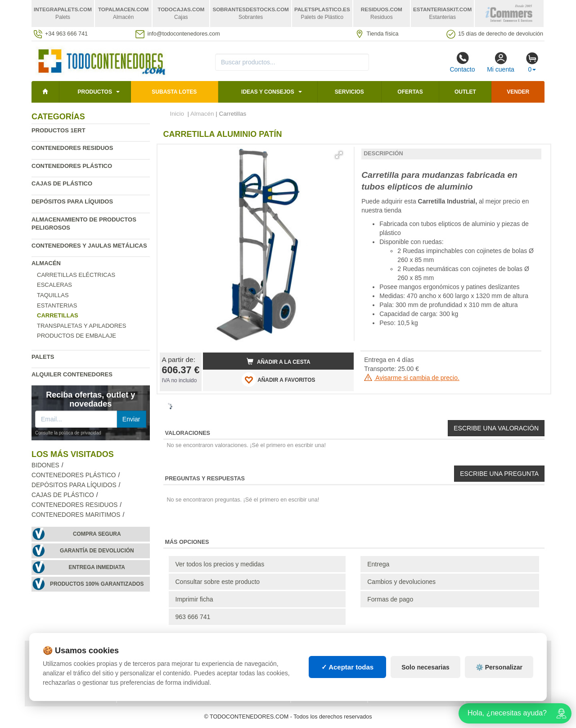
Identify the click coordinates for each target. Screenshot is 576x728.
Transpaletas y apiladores (81, 326)
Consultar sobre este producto (218, 582)
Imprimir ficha (194, 599)
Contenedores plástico (72, 166)
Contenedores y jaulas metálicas (89, 246)
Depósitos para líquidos (72, 201)
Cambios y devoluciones (401, 582)
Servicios (349, 92)
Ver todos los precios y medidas (220, 564)
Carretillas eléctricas (76, 275)
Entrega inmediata (97, 567)
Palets (43, 357)
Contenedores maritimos (76, 515)
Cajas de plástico (62, 183)
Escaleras (54, 285)
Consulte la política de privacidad (68, 433)
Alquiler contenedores (72, 374)
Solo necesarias (425, 667)
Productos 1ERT (58, 130)
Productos (94, 92)
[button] (339, 155)
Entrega (378, 564)
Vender (518, 92)
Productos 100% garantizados (97, 584)
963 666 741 (193, 617)
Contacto (462, 62)
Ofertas (410, 92)
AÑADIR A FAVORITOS (278, 380)
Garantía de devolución (97, 551)
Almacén (46, 263)
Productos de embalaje (76, 336)
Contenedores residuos (72, 148)
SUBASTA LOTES (174, 92)
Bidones (45, 465)
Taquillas (53, 295)
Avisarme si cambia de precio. (412, 378)
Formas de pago (390, 599)
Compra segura (97, 534)
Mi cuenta (501, 62)
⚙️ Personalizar (499, 667)
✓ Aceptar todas (348, 667)
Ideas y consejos (268, 92)
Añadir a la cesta (279, 362)
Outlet (465, 92)
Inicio (177, 114)
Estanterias (57, 305)
